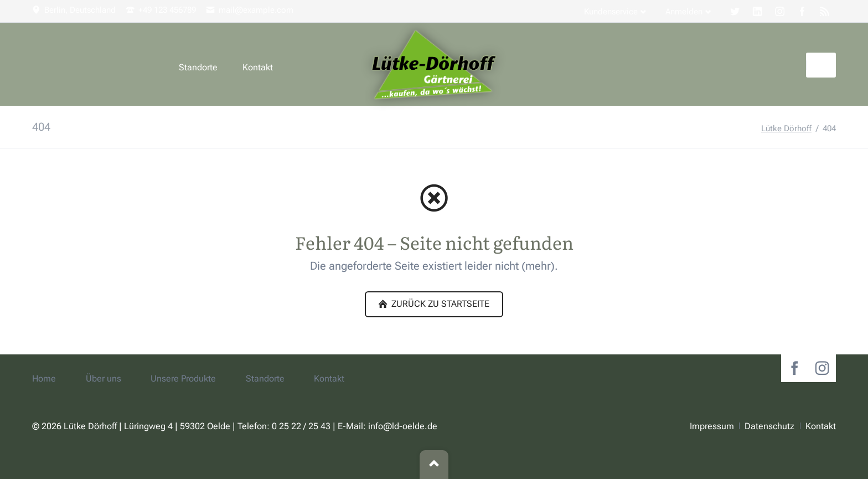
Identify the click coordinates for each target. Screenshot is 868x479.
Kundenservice (611, 12)
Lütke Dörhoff (786, 128)
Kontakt (258, 67)
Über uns (104, 378)
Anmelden (684, 12)
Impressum (712, 426)
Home (44, 378)
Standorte (198, 67)
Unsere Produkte (183, 378)
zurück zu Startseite (439, 304)
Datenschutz (769, 426)
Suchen (822, 65)
